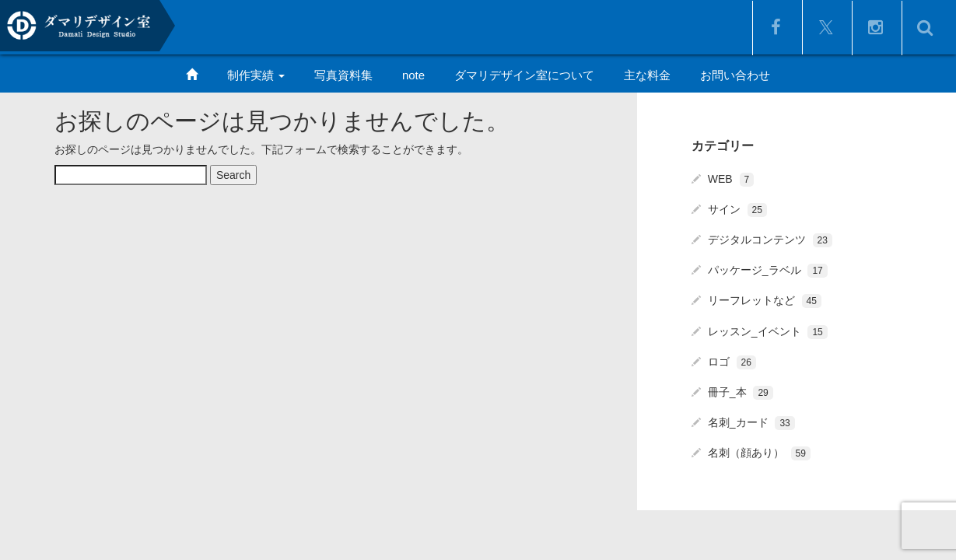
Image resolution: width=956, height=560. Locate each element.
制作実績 (256, 75)
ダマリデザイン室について (524, 75)
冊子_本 (741, 392)
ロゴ (732, 362)
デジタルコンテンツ (770, 240)
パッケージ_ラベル (768, 270)
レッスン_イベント (768, 331)
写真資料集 (343, 75)
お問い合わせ (735, 75)
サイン (737, 209)
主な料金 (647, 75)
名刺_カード (751, 422)
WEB (731, 179)
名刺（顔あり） (759, 453)
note (413, 75)
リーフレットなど (765, 300)
